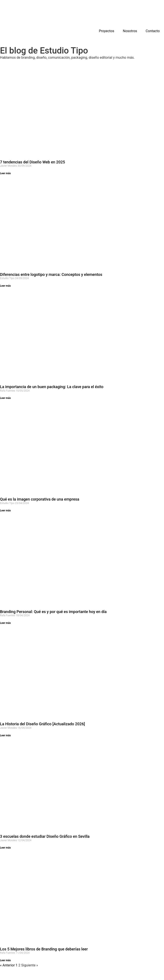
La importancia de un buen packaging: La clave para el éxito (52, 387)
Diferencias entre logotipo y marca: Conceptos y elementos (51, 274)
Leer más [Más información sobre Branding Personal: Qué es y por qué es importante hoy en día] (5, 623)
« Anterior (7, 965)
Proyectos (106, 31)
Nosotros (130, 31)
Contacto (153, 31)
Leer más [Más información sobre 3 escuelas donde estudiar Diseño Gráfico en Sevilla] (5, 848)
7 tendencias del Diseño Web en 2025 (32, 162)
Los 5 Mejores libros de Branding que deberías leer (44, 949)
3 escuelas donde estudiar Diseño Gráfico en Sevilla (45, 836)
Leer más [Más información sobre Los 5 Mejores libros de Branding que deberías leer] (5, 960)
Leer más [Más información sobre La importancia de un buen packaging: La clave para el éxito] (5, 398)
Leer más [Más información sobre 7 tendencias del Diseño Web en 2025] (5, 173)
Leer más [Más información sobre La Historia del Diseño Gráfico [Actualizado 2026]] (5, 735)
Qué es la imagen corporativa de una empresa (40, 499)
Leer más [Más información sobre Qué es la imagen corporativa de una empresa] (5, 511)
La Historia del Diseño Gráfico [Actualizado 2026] (43, 724)
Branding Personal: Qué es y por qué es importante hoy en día (53, 612)
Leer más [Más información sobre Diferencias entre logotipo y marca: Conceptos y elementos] (5, 286)
